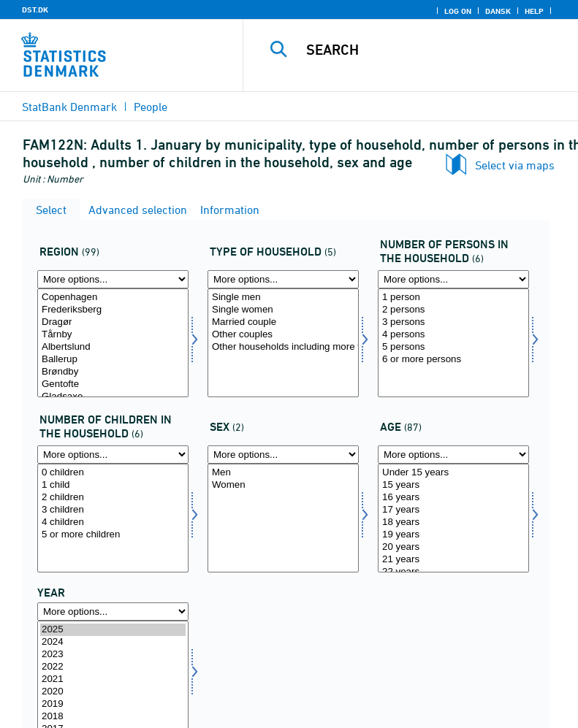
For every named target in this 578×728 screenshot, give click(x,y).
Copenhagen (113, 298)
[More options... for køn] (283, 455)
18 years (453, 522)
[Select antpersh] (453, 343)
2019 (113, 704)
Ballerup (113, 360)
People (151, 107)
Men (283, 473)
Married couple (283, 322)
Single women (283, 310)
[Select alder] (453, 518)
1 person (453, 298)
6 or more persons (453, 360)
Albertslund (113, 347)
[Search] (433, 50)
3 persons (453, 322)
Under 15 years (453, 473)
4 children (113, 522)
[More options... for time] (113, 612)
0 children (113, 473)
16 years (453, 498)
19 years (453, 535)
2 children (113, 498)
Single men (283, 298)
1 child (113, 485)
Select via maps (515, 165)
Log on (458, 11)
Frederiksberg (113, 310)
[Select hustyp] (283, 343)
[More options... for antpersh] (453, 279)
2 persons (453, 310)
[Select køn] (283, 518)
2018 (113, 717)
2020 (113, 692)
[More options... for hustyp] (283, 279)
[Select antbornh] (113, 518)
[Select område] (113, 343)
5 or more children (113, 535)
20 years (453, 547)
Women (283, 485)
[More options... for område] (113, 279)
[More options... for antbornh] (113, 455)
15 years (453, 485)
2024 (113, 642)
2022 (113, 667)
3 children (113, 510)
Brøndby (113, 372)
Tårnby (113, 335)
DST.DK (35, 9)
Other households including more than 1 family (283, 347)
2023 (113, 655)
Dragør (113, 322)
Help (534, 11)
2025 (113, 630)
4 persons (453, 335)
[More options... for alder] (453, 455)
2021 (113, 679)
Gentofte (113, 384)
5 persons (453, 347)
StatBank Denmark (69, 107)
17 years (453, 510)
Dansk (498, 11)
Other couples (283, 335)
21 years (453, 560)
